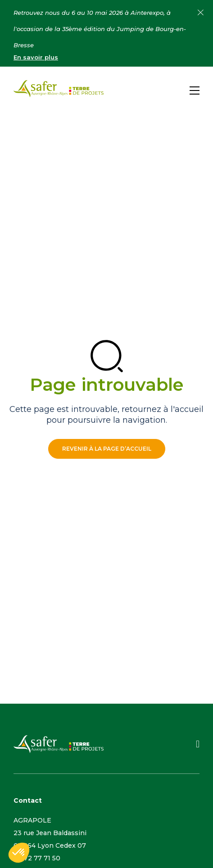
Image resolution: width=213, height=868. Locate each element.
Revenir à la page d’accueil (107, 449)
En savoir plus (36, 57)
